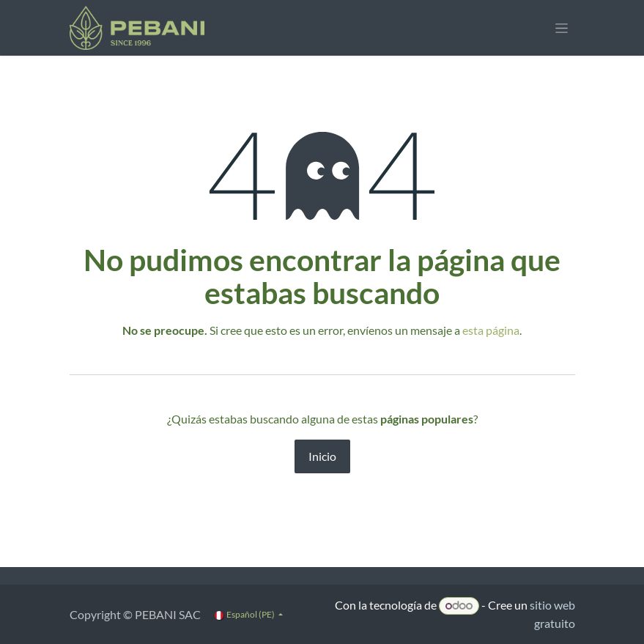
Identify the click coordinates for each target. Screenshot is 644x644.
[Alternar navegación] (562, 28)
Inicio (322, 456)
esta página (491, 330)
